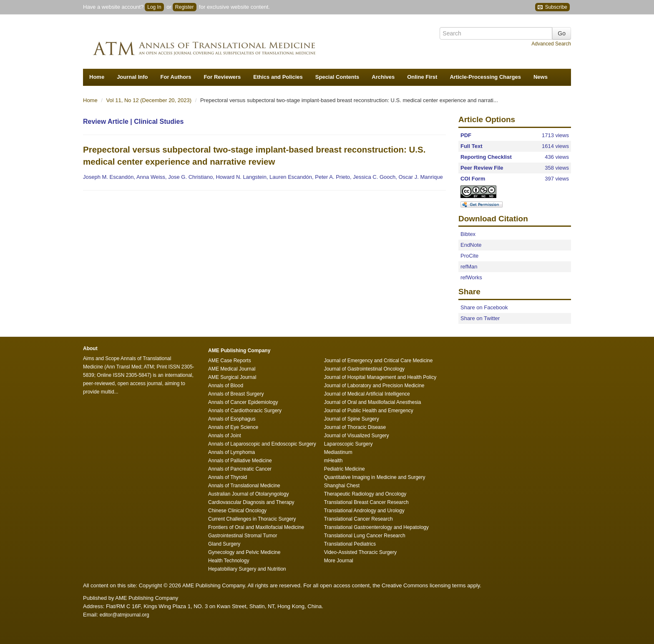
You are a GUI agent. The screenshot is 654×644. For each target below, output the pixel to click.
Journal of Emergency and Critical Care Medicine (379, 361)
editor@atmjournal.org (125, 615)
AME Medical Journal (232, 369)
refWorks (471, 277)
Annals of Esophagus (232, 419)
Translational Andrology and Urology (364, 511)
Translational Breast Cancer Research (366, 502)
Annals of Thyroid (228, 477)
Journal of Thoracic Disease (355, 427)
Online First (422, 77)
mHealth (333, 461)
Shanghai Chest (342, 486)
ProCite (469, 256)
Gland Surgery (224, 544)
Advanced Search (551, 44)
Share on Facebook (484, 307)
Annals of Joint (225, 436)
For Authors (176, 77)
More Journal (339, 561)
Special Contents (337, 77)
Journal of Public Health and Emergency (369, 411)
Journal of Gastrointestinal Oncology (364, 369)
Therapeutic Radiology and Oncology (365, 494)
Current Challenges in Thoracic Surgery (252, 519)
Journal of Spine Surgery (352, 419)
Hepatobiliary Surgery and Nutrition (247, 569)
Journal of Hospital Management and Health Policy (380, 377)
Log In (154, 7)
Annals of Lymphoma (231, 452)
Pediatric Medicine (345, 469)
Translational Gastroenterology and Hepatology (376, 527)
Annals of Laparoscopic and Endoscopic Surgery (262, 444)
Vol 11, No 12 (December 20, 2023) (150, 100)
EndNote (471, 245)
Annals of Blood (226, 386)
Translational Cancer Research (358, 519)
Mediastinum (338, 452)
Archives (383, 77)
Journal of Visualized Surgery (357, 436)
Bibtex (468, 234)
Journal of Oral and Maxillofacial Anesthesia (373, 402)
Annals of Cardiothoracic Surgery (245, 411)
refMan (469, 267)
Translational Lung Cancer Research (365, 536)
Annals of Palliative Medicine (240, 461)
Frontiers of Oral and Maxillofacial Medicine (256, 527)
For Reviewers (222, 77)
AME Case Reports (230, 361)
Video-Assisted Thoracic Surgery (360, 552)
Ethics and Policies (278, 77)
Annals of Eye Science (233, 427)
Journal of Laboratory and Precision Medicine (374, 386)
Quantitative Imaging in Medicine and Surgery (375, 477)
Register (185, 7)
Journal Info (132, 77)
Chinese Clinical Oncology (237, 511)
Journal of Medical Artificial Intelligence (367, 394)
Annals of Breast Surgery (236, 394)
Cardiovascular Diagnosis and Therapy (251, 502)
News (541, 77)
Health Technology (229, 561)
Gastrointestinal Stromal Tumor (243, 536)
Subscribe (552, 7)
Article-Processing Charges (485, 77)
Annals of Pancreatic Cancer (240, 469)
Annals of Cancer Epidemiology (243, 402)
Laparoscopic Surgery (348, 444)
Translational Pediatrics (350, 544)
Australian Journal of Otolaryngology (248, 494)
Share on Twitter (480, 318)
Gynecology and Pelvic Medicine (244, 552)
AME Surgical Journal (232, 377)
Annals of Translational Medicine (244, 486)
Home (97, 77)
